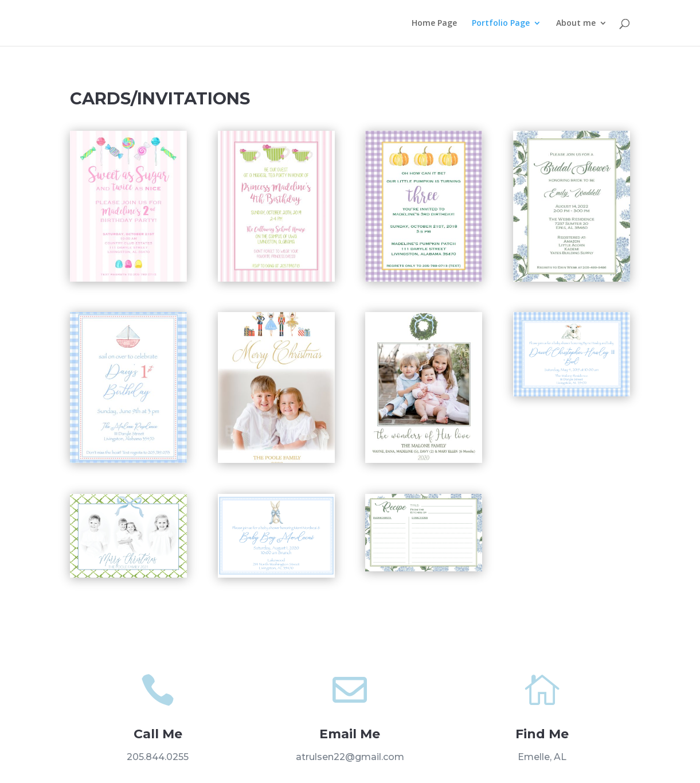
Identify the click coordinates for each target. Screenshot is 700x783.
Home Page (434, 24)
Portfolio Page (501, 24)
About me (576, 24)
